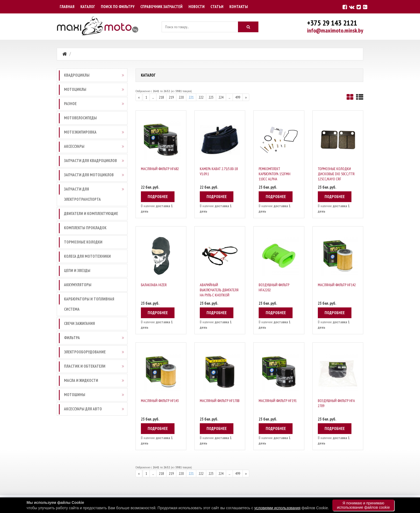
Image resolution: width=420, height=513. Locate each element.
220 (181, 97)
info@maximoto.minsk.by (335, 30)
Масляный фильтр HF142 (337, 285)
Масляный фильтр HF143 (160, 401)
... (153, 97)
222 (201, 97)
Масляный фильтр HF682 (160, 169)
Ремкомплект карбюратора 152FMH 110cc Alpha (275, 174)
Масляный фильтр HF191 (278, 401)
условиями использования (277, 508)
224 (221, 97)
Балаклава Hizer (154, 285)
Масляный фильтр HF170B (220, 401)
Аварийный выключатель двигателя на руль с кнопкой (219, 290)
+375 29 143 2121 (332, 23)
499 (238, 97)
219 (171, 97)
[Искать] (248, 27)
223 (211, 97)
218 (161, 97)
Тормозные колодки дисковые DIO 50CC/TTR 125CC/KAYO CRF (336, 174)
